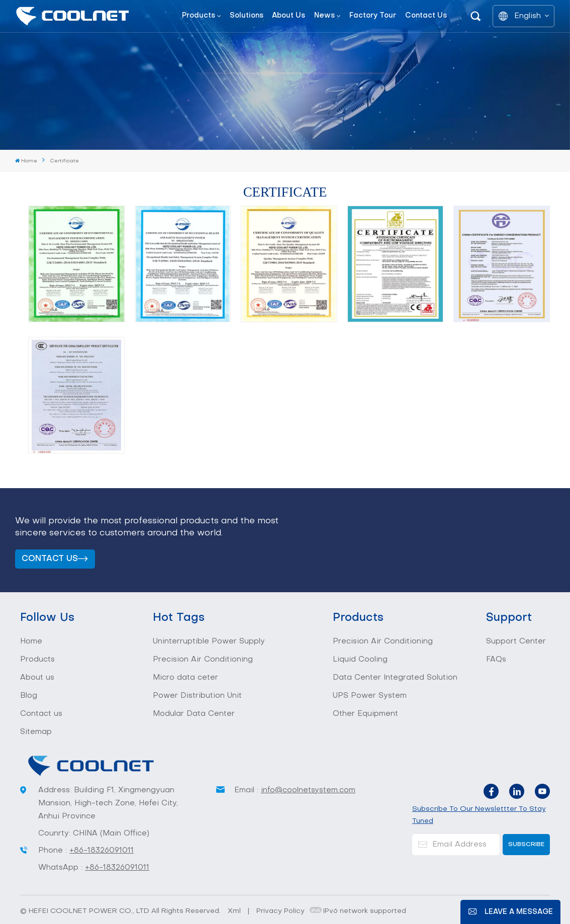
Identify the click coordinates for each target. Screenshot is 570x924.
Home (26, 161)
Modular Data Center (194, 714)
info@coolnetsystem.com (308, 790)
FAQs (496, 660)
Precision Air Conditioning (203, 660)
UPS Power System (370, 696)
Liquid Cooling (360, 660)
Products (199, 16)
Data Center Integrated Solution (395, 678)
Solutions (247, 16)
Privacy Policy (280, 911)
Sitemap (36, 732)
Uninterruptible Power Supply (209, 641)
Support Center (516, 641)
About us (289, 16)
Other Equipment (365, 714)
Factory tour (373, 16)
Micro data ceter (185, 678)
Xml (234, 911)
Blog (29, 696)
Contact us (426, 16)
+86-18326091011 (102, 851)
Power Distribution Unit (197, 696)
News (324, 16)
